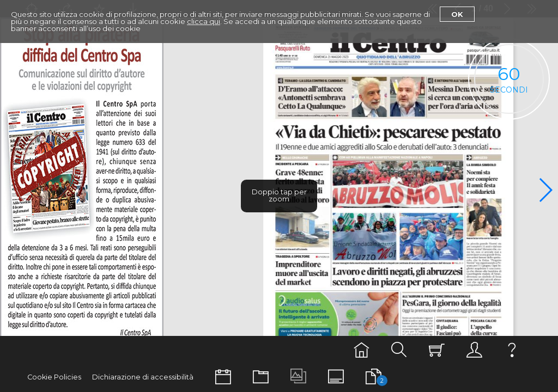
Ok (457, 14)
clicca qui (204, 21)
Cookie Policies (54, 377)
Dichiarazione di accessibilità (143, 377)
